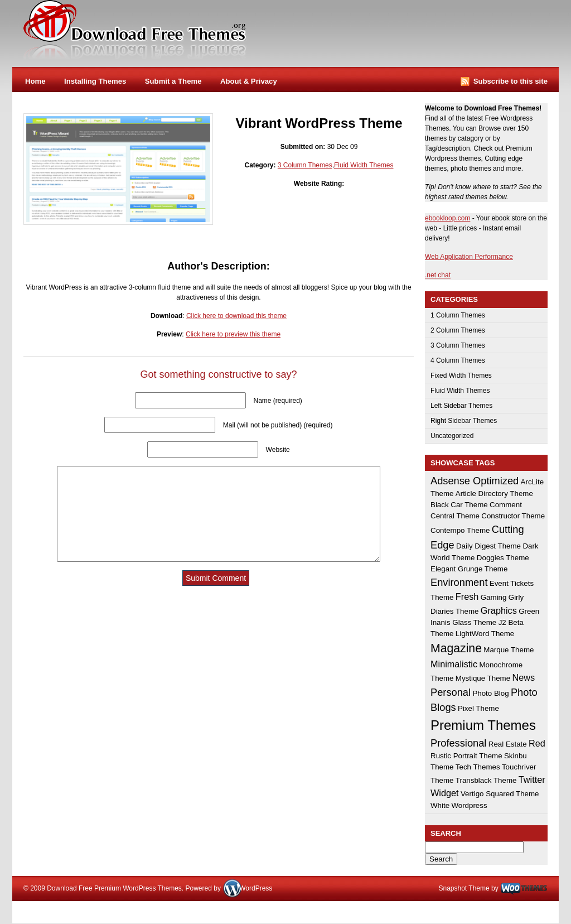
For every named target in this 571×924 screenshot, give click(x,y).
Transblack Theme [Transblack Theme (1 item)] (486, 780)
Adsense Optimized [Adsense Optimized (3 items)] (475, 481)
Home (35, 81)
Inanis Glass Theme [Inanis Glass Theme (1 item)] (463, 622)
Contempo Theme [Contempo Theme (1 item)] (460, 530)
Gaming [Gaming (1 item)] (494, 597)
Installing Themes (95, 81)
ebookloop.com (447, 218)
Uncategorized (452, 436)
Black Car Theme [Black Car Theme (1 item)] (459, 505)
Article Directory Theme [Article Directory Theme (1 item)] (494, 494)
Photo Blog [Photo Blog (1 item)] (490, 693)
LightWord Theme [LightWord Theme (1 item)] (485, 634)
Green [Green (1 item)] (529, 611)
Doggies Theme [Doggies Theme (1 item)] (503, 558)
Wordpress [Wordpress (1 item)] (469, 805)
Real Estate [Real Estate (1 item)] (508, 744)
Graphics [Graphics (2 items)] (499, 610)
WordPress (256, 888)
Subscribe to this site (510, 81)
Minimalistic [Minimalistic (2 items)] (454, 664)
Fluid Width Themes (364, 165)
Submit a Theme (173, 81)
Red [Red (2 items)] (537, 743)
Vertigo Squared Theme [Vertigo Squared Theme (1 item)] (500, 794)
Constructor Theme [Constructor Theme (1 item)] (513, 516)
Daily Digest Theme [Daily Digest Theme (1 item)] (488, 546)
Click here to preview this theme (233, 334)
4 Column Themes (458, 360)
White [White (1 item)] (440, 805)
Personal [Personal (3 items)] (451, 692)
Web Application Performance (469, 257)
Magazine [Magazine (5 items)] (456, 648)
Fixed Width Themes (461, 376)
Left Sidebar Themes (461, 406)
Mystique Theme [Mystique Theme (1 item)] (483, 678)
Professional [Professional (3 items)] (458, 743)
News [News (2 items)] (523, 677)
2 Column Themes (458, 330)
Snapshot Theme (464, 888)
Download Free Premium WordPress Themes (136, 30)
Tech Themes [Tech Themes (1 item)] (478, 767)
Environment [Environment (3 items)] (459, 582)
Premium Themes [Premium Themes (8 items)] (483, 725)
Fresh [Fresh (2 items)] (467, 596)
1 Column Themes (458, 315)
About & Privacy (249, 81)
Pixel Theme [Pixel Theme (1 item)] (478, 708)
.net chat (438, 275)
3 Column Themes (305, 165)
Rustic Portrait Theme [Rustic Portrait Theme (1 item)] (466, 756)
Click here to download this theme (236, 316)
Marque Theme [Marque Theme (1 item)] (509, 650)
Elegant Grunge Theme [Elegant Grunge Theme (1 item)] (469, 569)
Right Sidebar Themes (464, 421)
